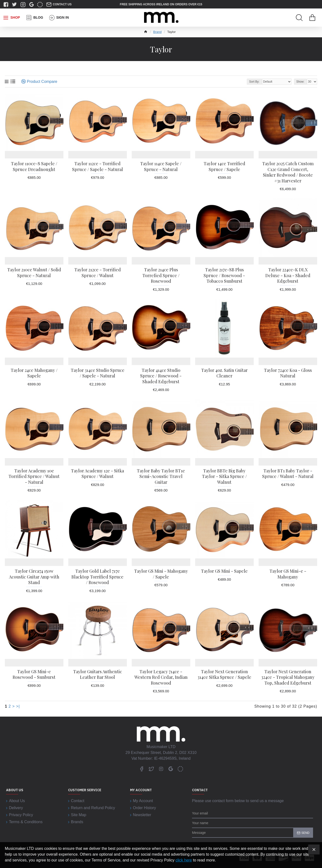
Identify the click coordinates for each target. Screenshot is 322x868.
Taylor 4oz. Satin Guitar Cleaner (224, 373)
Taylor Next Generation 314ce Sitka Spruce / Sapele (224, 674)
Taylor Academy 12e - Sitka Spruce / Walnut (97, 474)
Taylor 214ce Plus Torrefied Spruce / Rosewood (161, 275)
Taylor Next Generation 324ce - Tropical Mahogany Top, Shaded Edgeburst (288, 677)
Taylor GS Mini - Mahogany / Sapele (161, 574)
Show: (300, 82)
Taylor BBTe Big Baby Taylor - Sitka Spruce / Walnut (224, 477)
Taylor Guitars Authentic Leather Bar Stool (98, 674)
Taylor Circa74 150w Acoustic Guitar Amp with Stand (34, 577)
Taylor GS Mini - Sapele (224, 571)
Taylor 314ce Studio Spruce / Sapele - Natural (98, 373)
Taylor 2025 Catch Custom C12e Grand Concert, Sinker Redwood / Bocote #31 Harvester (288, 172)
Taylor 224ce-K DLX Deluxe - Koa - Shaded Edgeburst (288, 275)
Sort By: (254, 82)
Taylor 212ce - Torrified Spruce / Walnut (98, 273)
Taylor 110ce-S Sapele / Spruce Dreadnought (34, 166)
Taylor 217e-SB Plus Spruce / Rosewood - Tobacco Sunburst (224, 275)
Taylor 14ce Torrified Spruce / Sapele (224, 166)
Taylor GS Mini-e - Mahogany (288, 574)
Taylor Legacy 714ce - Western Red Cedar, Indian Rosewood (161, 677)
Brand (157, 32)
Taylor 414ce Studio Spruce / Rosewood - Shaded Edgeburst (161, 376)
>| (18, 706)
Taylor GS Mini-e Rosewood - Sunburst (34, 674)
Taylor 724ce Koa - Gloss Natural (288, 373)
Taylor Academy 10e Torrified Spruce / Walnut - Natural (34, 477)
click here (184, 860)
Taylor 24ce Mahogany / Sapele (34, 373)
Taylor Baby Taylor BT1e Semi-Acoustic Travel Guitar (161, 477)
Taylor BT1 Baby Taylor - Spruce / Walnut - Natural (288, 474)
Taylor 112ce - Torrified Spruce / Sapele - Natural (98, 166)
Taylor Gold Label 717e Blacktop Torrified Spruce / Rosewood (97, 577)
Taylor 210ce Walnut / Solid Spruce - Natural (34, 273)
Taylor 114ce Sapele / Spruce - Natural (161, 166)
